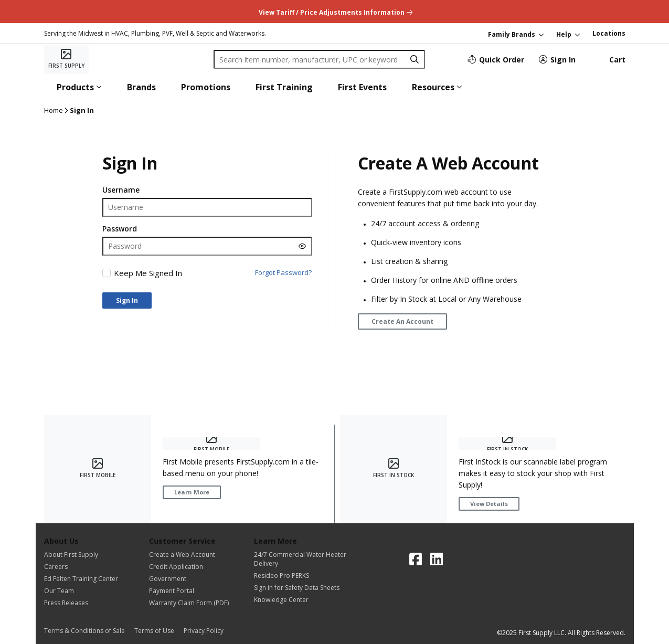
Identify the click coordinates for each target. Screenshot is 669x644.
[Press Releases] (81, 603)
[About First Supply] (81, 555)
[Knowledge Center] (300, 600)
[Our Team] (81, 591)
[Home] (66, 59)
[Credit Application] (189, 567)
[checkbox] (107, 273)
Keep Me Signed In (148, 273)
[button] (79, 87)
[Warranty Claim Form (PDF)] (189, 603)
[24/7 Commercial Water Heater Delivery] (300, 559)
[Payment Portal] (189, 591)
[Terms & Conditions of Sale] (88, 631)
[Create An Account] (402, 321)
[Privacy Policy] (204, 631)
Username (121, 190)
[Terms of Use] (157, 631)
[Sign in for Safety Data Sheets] (300, 588)
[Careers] (81, 567)
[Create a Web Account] (189, 555)
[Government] (189, 579)
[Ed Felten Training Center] (81, 579)
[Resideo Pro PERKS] (300, 576)
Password (120, 229)
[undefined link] (334, 11)
